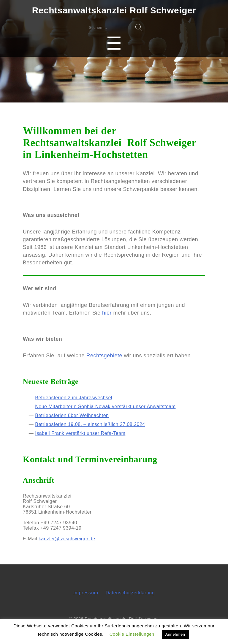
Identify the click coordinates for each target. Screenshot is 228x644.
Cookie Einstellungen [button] (132, 634)
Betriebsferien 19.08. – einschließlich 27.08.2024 (90, 424)
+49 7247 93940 (59, 523)
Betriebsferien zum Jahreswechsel (74, 398)
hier (107, 313)
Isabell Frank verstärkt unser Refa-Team (80, 433)
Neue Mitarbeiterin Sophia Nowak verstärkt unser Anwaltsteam (105, 407)
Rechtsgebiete (104, 356)
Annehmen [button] (175, 634)
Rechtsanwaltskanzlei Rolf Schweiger (114, 10)
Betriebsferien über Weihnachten (72, 415)
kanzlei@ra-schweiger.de (67, 539)
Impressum (86, 593)
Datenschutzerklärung (130, 593)
